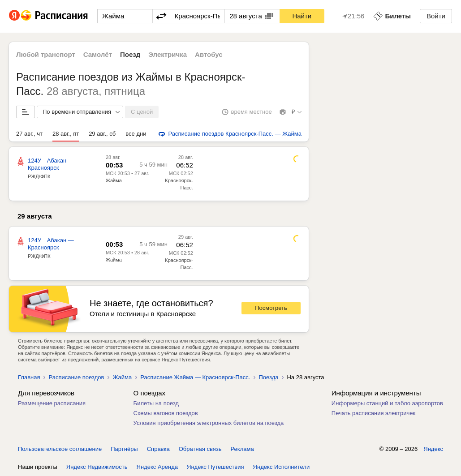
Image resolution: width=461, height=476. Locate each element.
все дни (136, 134)
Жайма (114, 180)
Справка (158, 449)
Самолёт (98, 54)
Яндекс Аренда (157, 467)
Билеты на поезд (156, 403)
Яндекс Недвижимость (97, 467)
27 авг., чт (29, 134)
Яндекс (433, 449)
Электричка (168, 54)
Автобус (209, 54)
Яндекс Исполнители (282, 467)
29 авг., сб (102, 134)
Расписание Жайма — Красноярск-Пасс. (195, 377)
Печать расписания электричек (373, 413)
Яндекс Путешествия (215, 467)
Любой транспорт (46, 54)
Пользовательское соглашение (60, 449)
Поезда (268, 377)
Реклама (242, 449)
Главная (29, 377)
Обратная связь (200, 449)
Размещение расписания (52, 403)
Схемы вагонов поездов (166, 413)
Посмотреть (271, 308)
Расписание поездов (76, 377)
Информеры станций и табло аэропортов (387, 403)
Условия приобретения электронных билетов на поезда (209, 423)
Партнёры (124, 449)
